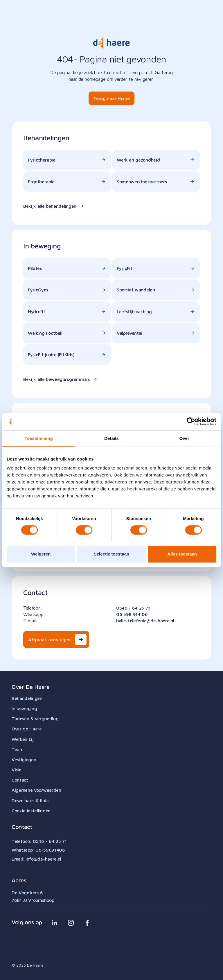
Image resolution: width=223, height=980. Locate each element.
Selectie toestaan (112, 554)
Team (18, 749)
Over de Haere (27, 729)
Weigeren (41, 554)
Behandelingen (27, 698)
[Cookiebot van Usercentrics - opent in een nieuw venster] (191, 422)
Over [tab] (184, 438)
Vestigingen (24, 759)
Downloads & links (30, 800)
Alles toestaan (182, 554)
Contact (20, 780)
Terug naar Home (111, 98)
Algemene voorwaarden (36, 790)
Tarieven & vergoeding (35, 719)
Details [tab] (111, 438)
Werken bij (23, 739)
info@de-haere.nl (43, 859)
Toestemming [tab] (39, 438)
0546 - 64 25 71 (133, 608)
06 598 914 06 (132, 614)
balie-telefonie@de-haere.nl (145, 621)
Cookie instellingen (31, 811)
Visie (16, 770)
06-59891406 (50, 850)
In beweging (24, 708)
